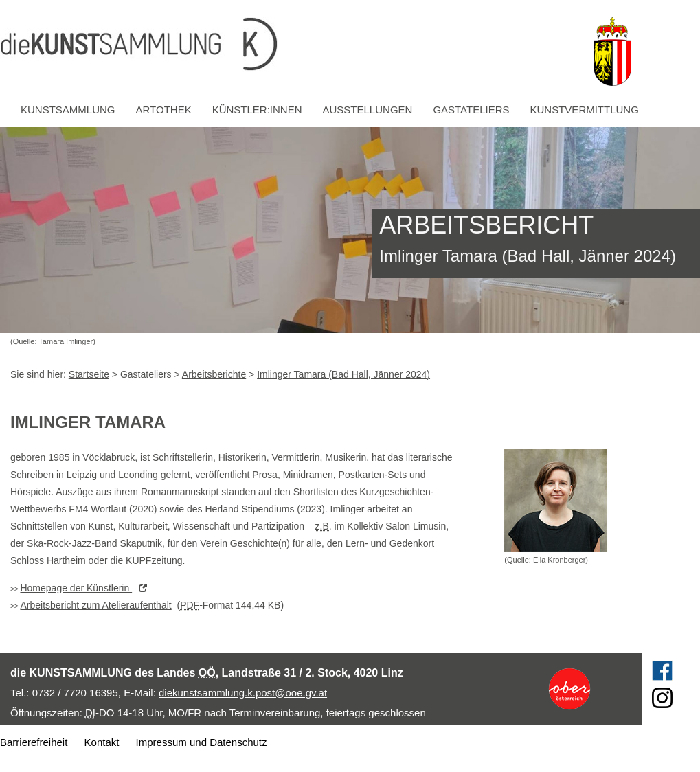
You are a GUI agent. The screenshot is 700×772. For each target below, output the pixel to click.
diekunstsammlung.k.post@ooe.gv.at (243, 693)
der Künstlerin (87, 588)
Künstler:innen (257, 110)
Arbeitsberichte (214, 374)
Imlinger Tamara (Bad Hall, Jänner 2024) (343, 374)
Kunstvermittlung (585, 110)
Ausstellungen (368, 110)
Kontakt (102, 742)
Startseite (89, 374)
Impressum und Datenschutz (202, 742)
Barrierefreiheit (34, 742)
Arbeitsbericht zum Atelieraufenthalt (95, 605)
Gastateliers (471, 110)
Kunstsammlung (68, 110)
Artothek (164, 110)
